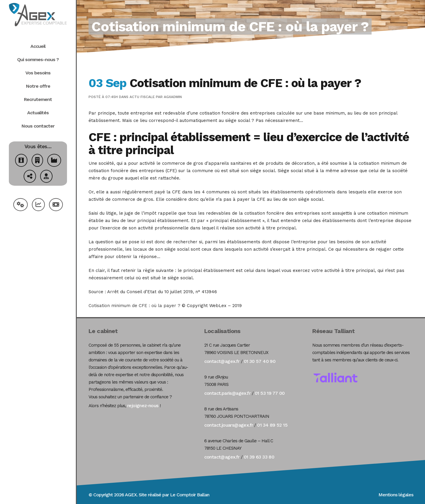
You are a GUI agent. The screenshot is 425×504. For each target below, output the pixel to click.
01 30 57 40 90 (260, 361)
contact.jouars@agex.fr (229, 425)
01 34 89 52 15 (272, 425)
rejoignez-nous (143, 406)
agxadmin (173, 97)
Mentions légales (396, 495)
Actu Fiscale (142, 97)
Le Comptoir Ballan (190, 495)
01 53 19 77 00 (270, 393)
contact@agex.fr (222, 361)
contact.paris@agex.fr (227, 393)
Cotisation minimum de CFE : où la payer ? (134, 306)
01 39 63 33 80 (259, 457)
